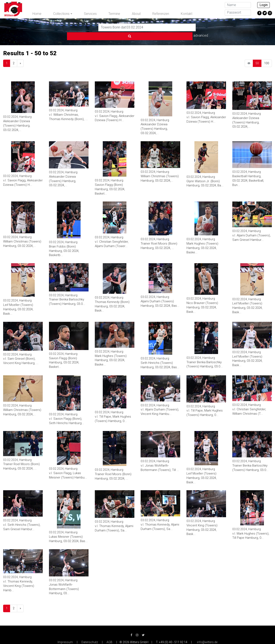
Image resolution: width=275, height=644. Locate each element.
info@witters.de (207, 634)
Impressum (65, 634)
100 (267, 54)
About (136, 14)
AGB (109, 634)
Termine (114, 14)
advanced (206, 27)
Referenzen (161, 14)
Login (264, 5)
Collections (61, 14)
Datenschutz (90, 634)
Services (90, 14)
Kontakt (187, 14)
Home (37, 14)
